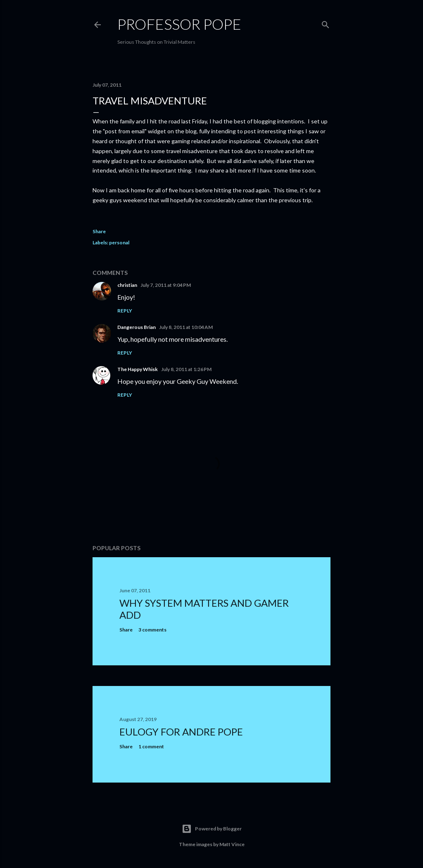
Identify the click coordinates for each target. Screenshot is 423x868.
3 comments (152, 630)
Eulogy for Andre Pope (181, 732)
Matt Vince (232, 844)
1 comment (151, 746)
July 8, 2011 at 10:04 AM (186, 327)
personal (119, 242)
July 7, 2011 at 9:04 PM (166, 285)
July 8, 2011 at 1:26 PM (186, 369)
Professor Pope (179, 24)
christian (127, 285)
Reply (125, 311)
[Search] (326, 23)
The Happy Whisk (138, 369)
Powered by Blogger (212, 829)
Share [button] (99, 231)
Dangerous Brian (137, 327)
